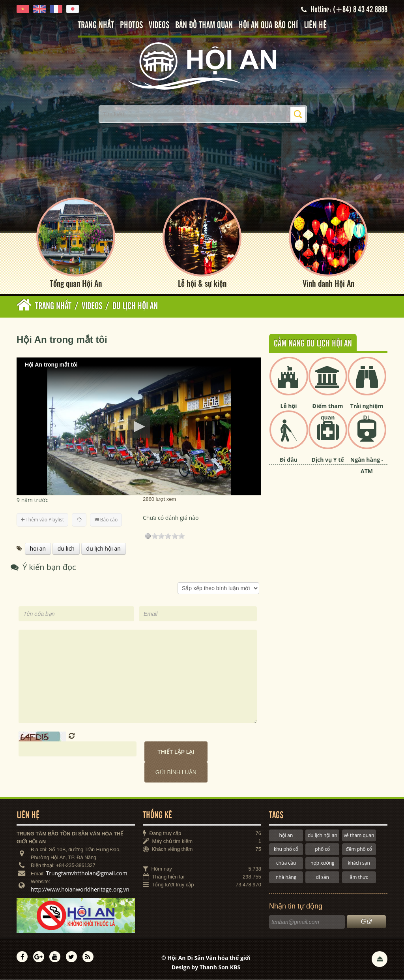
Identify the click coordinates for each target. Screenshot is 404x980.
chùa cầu (286, 863)
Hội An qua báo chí (268, 25)
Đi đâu (289, 460)
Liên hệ (315, 25)
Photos (131, 25)
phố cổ (322, 849)
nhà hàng (286, 877)
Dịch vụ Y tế (327, 460)
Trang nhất (96, 25)
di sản (323, 877)
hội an (286, 835)
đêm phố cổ (359, 849)
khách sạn (359, 863)
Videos (159, 25)
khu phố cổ (286, 849)
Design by (206, 967)
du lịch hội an (323, 835)
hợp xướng (323, 863)
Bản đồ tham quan (204, 25)
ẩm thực (359, 877)
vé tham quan (359, 835)
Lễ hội (289, 406)
